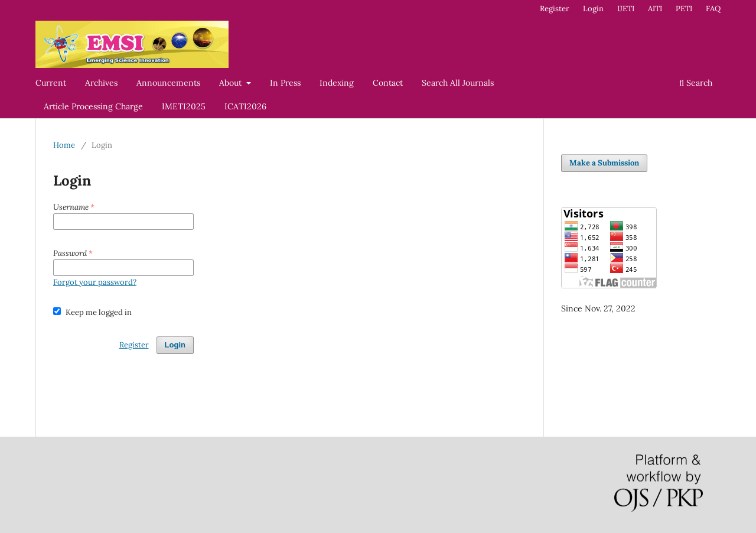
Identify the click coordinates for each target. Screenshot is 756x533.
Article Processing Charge (93, 106)
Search (696, 83)
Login (593, 9)
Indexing (337, 83)
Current (51, 83)
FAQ (713, 9)
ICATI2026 (245, 106)
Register (555, 9)
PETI (684, 9)
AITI (655, 9)
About (232, 83)
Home (64, 145)
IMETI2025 (184, 106)
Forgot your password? (95, 282)
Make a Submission (604, 163)
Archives (101, 83)
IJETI (626, 9)
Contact (388, 83)
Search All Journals (458, 83)
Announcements (168, 83)
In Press (285, 83)
